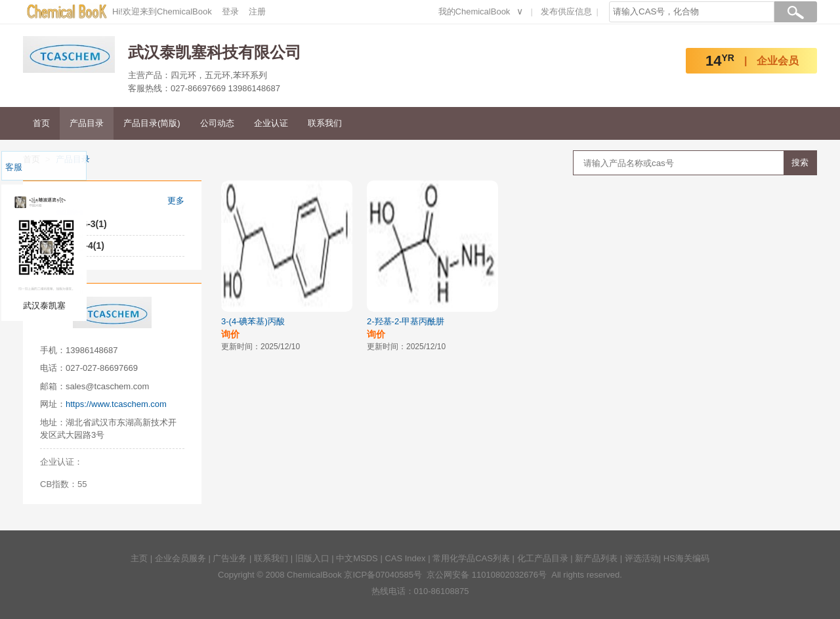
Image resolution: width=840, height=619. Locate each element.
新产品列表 (596, 558)
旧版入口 (312, 558)
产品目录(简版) (152, 123)
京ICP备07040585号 (383, 575)
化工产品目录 (543, 558)
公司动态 (217, 123)
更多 (176, 201)
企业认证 (271, 123)
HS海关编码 (686, 558)
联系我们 (325, 123)
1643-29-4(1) (76, 245)
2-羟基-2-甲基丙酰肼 (406, 321)
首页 (41, 123)
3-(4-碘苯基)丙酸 (253, 321)
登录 (230, 11)
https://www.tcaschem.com (116, 404)
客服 (14, 167)
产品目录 (87, 123)
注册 (257, 11)
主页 (139, 558)
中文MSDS (357, 558)
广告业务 (230, 558)
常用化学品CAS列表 (471, 558)
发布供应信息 (566, 11)
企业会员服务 (180, 558)
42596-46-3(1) (78, 224)
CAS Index (405, 558)
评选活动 (642, 558)
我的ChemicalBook (474, 11)
